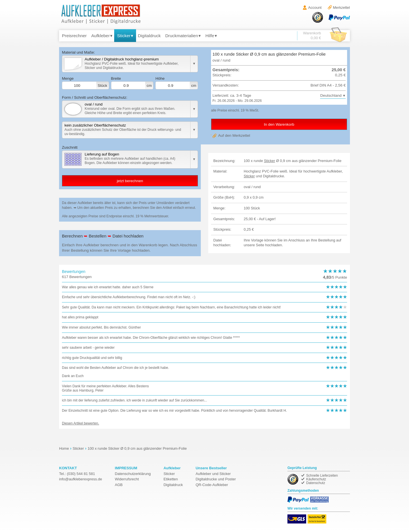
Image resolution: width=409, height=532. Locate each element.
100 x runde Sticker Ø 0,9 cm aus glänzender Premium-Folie (137, 448)
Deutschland (331, 95)
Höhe (177, 83)
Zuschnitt (70, 147)
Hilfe (210, 36)
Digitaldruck (149, 36)
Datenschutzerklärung (133, 474)
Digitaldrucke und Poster (216, 479)
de (81, 479)
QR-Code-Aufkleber (212, 485)
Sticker (124, 36)
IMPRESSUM (126, 468)
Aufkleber (100, 36)
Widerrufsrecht (127, 479)
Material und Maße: (78, 52)
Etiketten (171, 479)
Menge (85, 83)
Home (64, 448)
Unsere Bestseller (211, 468)
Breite (132, 83)
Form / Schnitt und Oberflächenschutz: (95, 97)
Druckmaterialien (182, 36)
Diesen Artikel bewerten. (81, 423)
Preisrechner (74, 36)
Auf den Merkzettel (234, 135)
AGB (119, 485)
